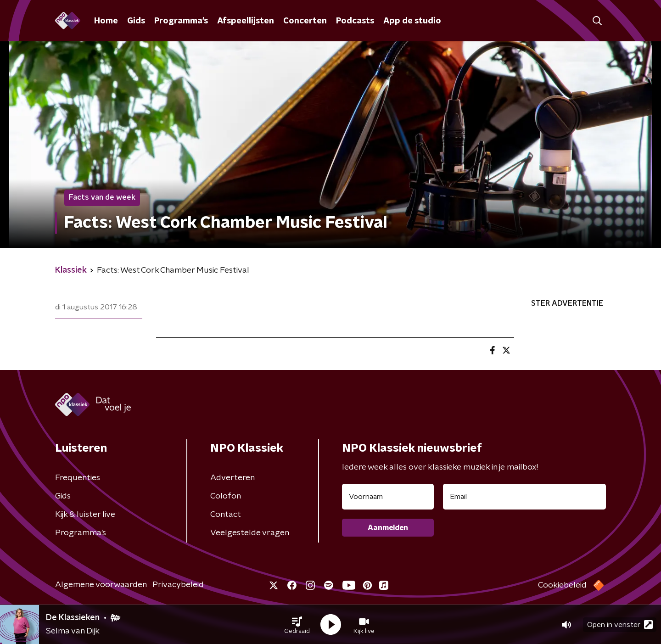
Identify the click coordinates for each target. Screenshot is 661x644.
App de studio (412, 21)
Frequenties (78, 478)
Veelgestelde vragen (250, 533)
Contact (226, 515)
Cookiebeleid (562, 585)
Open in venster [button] (620, 624)
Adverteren (232, 478)
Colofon (226, 496)
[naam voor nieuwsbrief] (388, 497)
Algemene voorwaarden (101, 585)
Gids (136, 21)
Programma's (181, 21)
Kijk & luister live (85, 515)
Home (106, 21)
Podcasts (355, 21)
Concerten (305, 21)
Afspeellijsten (246, 21)
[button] (297, 625)
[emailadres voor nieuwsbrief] (524, 497)
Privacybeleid (178, 585)
